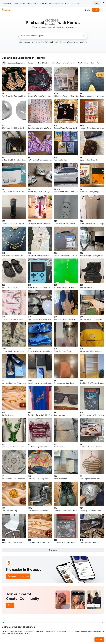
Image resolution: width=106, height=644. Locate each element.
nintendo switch (42, 42)
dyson (77, 42)
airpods (70, 42)
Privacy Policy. (24, 634)
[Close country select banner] (104, 2)
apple (82, 42)
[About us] (102, 10)
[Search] (84, 36)
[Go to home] (6, 10)
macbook (58, 42)
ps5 (33, 42)
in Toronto (38, 58)
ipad (51, 42)
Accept (99, 640)
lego (64, 42)
